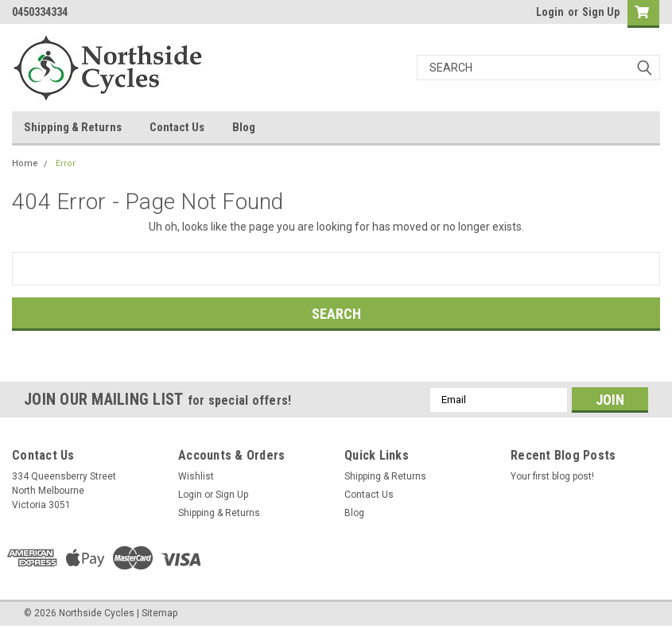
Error (66, 163)
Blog (244, 127)
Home (25, 163)
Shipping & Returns (73, 127)
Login (550, 12)
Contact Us (177, 127)
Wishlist (196, 476)
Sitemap (159, 613)
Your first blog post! (552, 476)
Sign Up (601, 12)
